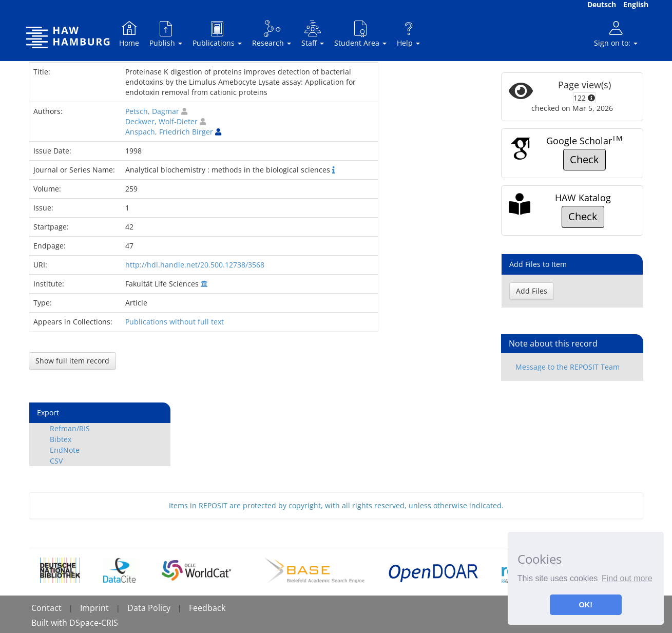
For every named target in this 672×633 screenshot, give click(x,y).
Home (129, 34)
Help (408, 34)
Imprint (94, 608)
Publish (166, 34)
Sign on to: (616, 34)
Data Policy (149, 608)
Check (584, 159)
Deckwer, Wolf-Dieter (161, 121)
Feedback (207, 608)
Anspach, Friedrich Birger (169, 132)
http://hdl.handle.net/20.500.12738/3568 (195, 265)
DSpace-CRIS (94, 623)
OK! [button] (586, 605)
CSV (56, 461)
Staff (313, 34)
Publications (217, 34)
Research (272, 34)
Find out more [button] (627, 578)
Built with (50, 623)
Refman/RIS (70, 428)
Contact (46, 608)
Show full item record (72, 361)
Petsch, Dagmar (152, 111)
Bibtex (61, 439)
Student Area (360, 34)
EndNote (65, 450)
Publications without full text (175, 322)
